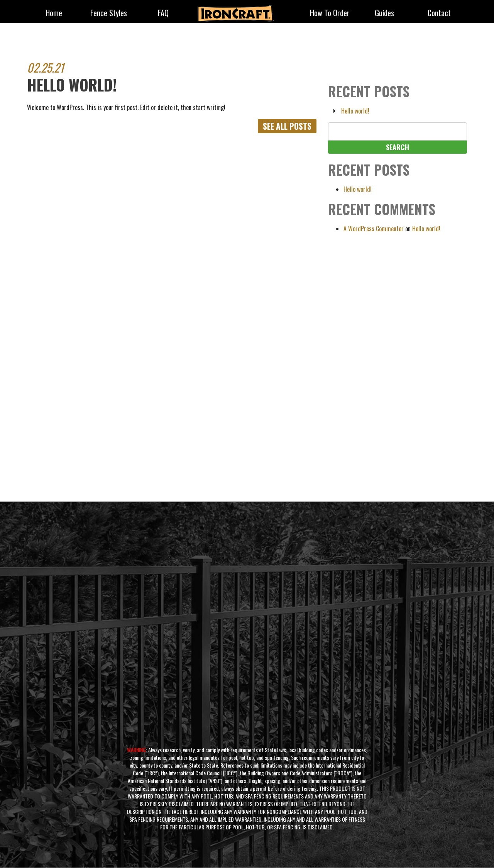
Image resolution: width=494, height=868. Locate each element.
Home (54, 14)
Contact (439, 14)
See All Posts (286, 126)
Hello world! (355, 111)
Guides (384, 14)
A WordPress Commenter (374, 229)
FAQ (163, 14)
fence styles (109, 14)
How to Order (330, 14)
